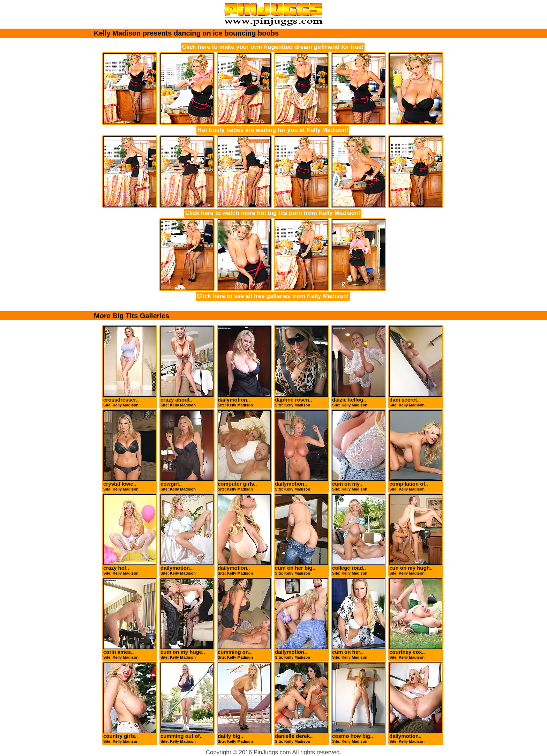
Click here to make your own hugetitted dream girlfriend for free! (273, 47)
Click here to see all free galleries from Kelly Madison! (273, 296)
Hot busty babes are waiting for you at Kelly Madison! (273, 130)
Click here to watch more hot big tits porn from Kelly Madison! (273, 213)
